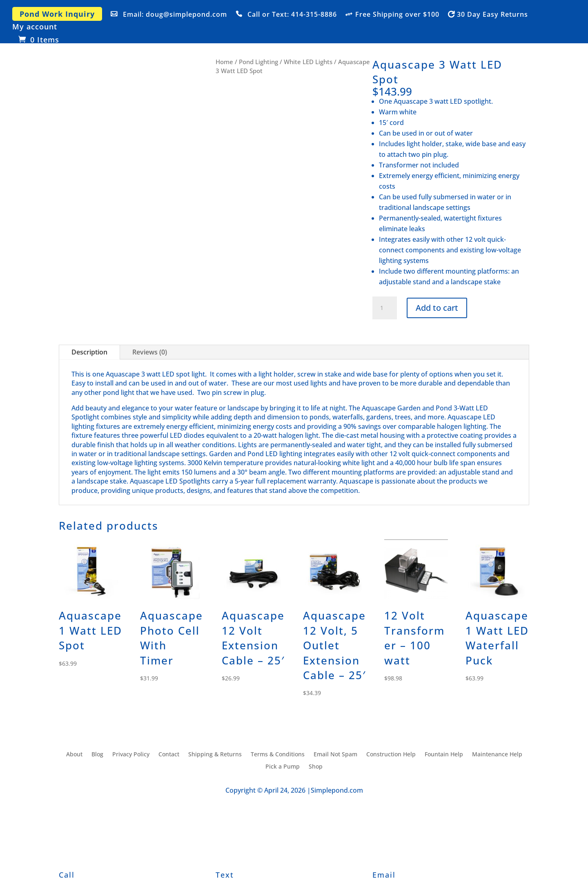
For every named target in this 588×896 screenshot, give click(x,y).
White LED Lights (308, 62)
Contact (169, 755)
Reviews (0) (150, 352)
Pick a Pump (283, 767)
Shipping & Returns (215, 755)
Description (89, 352)
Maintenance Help (497, 755)
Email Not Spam (335, 755)
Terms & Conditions (278, 755)
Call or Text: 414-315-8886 (292, 15)
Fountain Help (444, 755)
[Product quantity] (385, 308)
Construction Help (391, 755)
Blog (97, 755)
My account (35, 27)
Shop (316, 767)
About (74, 755)
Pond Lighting (258, 62)
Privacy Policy (131, 755)
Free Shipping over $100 (397, 15)
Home (224, 62)
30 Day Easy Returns (492, 15)
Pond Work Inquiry (57, 14)
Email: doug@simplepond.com (175, 15)
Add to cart (437, 308)
